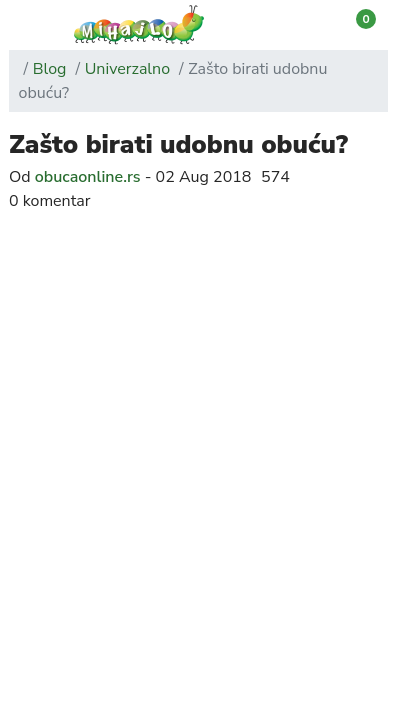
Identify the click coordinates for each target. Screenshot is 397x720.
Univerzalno (127, 69)
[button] (21, 25)
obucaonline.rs (88, 177)
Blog (50, 69)
